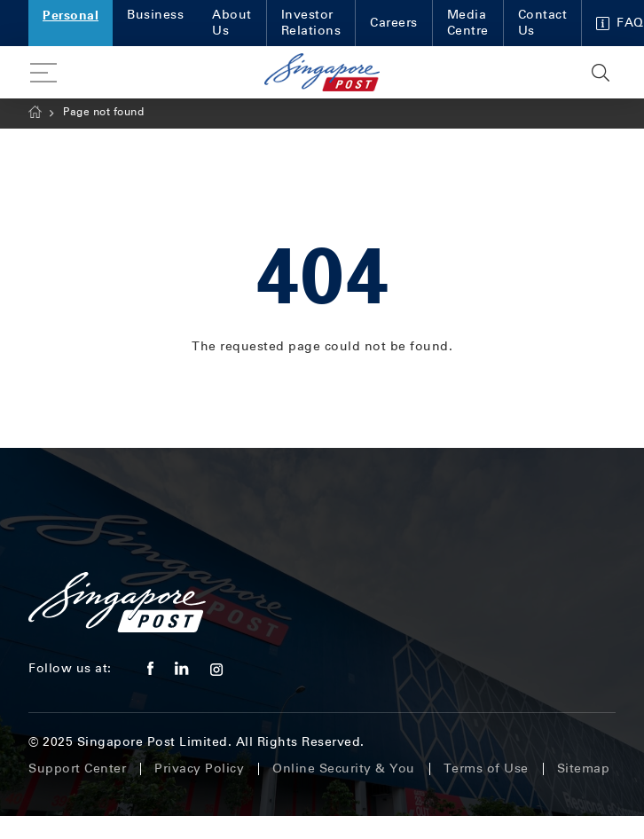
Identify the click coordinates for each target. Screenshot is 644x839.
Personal (71, 15)
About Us (232, 23)
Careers (394, 23)
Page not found (103, 112)
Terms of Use (486, 768)
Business (155, 15)
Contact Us (543, 23)
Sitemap (584, 768)
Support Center (77, 768)
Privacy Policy (199, 768)
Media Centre (468, 23)
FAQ (620, 23)
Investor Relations (311, 23)
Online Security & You (344, 768)
